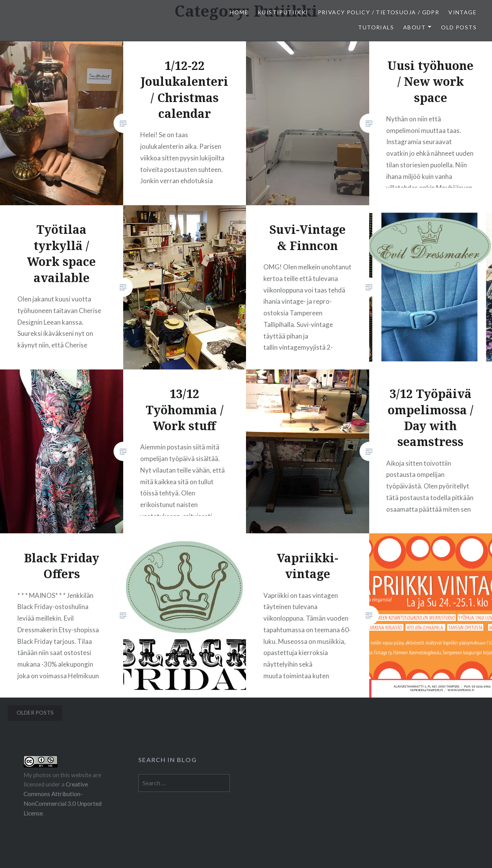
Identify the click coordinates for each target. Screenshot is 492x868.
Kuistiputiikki (283, 12)
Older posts (35, 712)
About (414, 27)
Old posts (459, 27)
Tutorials (376, 27)
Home (239, 12)
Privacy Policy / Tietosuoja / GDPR (379, 12)
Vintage (462, 12)
